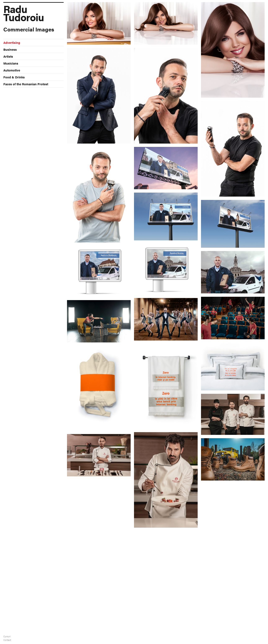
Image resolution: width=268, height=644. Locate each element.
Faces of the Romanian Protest (26, 84)
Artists (8, 56)
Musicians (11, 63)
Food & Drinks (14, 77)
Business (10, 49)
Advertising (12, 42)
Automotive (12, 70)
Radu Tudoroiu (24, 12)
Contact (7, 640)
